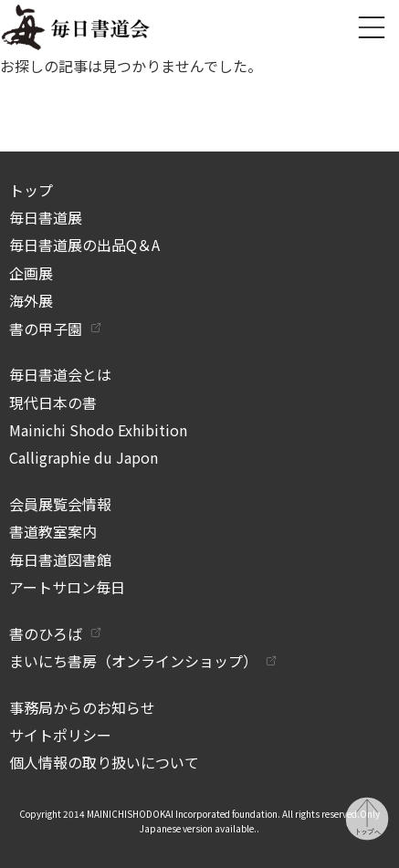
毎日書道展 (46, 217)
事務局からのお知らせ (82, 707)
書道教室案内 (53, 531)
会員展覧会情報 (60, 504)
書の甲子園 (46, 329)
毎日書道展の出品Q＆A (84, 245)
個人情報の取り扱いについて (104, 762)
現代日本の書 (53, 403)
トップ (31, 190)
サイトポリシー (60, 735)
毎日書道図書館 (60, 559)
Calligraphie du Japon (84, 457)
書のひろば (46, 633)
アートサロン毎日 (67, 587)
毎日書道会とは (60, 374)
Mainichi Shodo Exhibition (98, 430)
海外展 (31, 300)
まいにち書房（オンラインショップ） (133, 661)
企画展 (31, 273)
